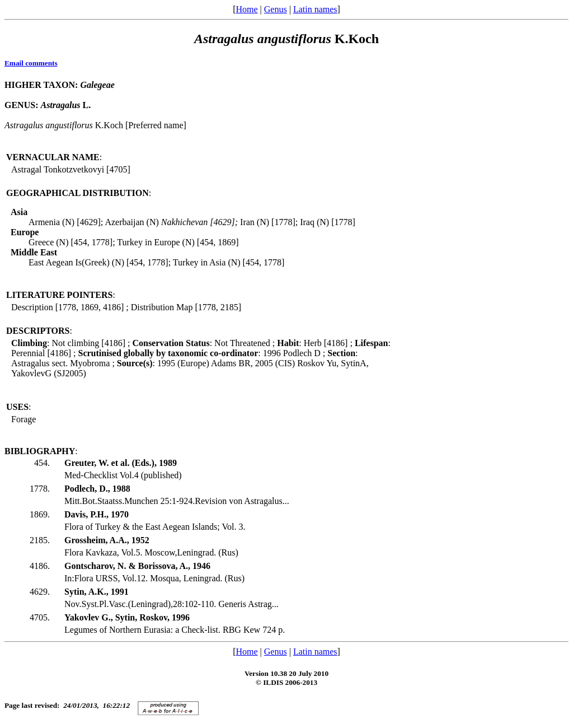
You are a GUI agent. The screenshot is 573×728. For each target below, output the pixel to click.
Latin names (315, 9)
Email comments (31, 63)
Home (246, 9)
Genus (276, 9)
